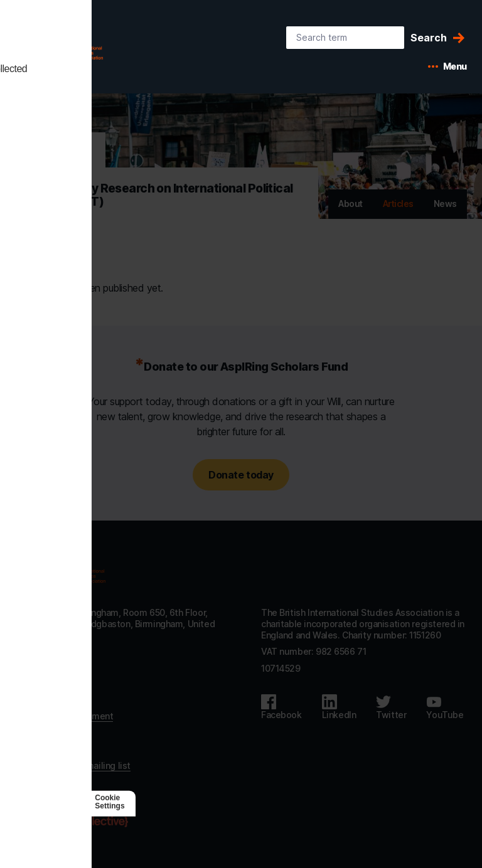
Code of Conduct (50, 749)
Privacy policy (43, 732)
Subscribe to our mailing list (73, 765)
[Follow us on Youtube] (445, 707)
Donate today (241, 475)
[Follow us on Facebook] (281, 707)
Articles (398, 204)
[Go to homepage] (60, 572)
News (445, 204)
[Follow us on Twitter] (391, 707)
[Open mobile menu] (447, 66)
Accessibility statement (64, 716)
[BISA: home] (78, 49)
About (351, 204)
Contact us (38, 700)
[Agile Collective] (89, 822)
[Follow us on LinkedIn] (339, 707)
